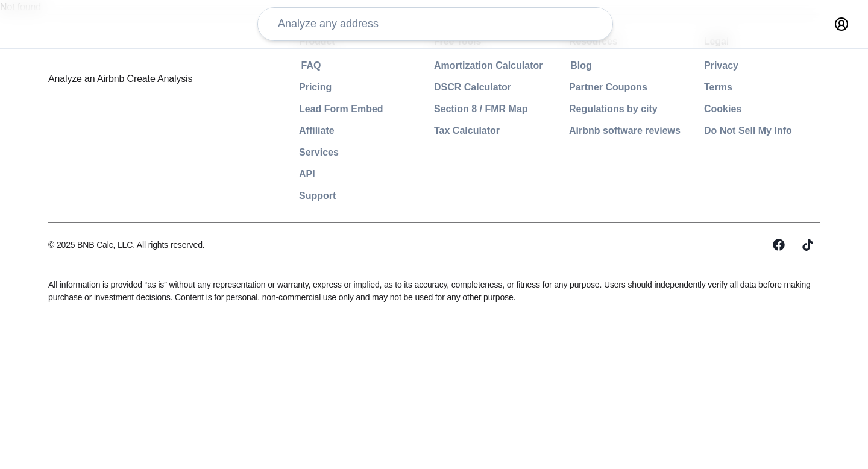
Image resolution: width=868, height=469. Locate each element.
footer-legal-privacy (731, 65)
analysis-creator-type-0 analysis (493, 30)
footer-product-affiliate (271, 131)
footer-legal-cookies (732, 109)
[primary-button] (757, 31)
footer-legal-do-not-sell (740, 131)
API (222, 174)
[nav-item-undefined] (683, 31)
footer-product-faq (261, 65)
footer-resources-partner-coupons (609, 87)
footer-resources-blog (580, 65)
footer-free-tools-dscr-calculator (450, 87)
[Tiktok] (808, 245)
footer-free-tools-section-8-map (449, 109)
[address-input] (303, 32)
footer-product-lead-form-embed (295, 109)
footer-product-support (271, 196)
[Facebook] (779, 245)
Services (235, 152)
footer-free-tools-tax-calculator (447, 131)
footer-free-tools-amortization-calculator (470, 65)
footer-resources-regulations (596, 109)
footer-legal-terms (728, 87)
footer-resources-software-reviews (612, 131)
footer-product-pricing (269, 87)
